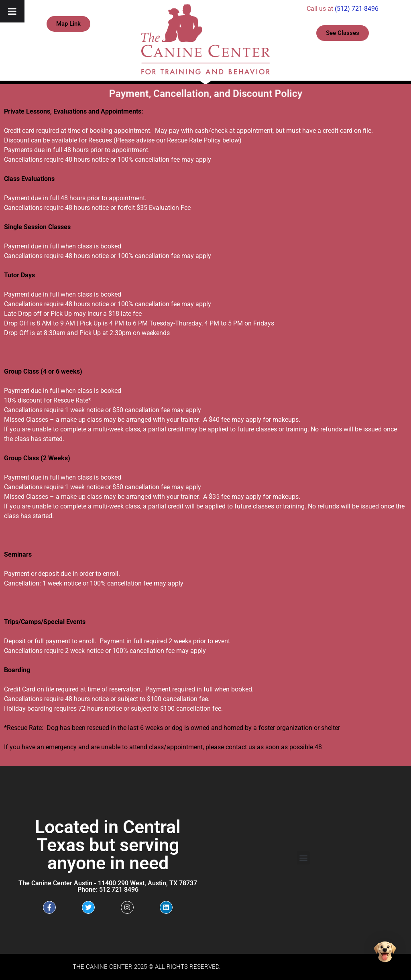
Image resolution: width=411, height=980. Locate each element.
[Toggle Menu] (12, 11)
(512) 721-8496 (357, 9)
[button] (303, 858)
